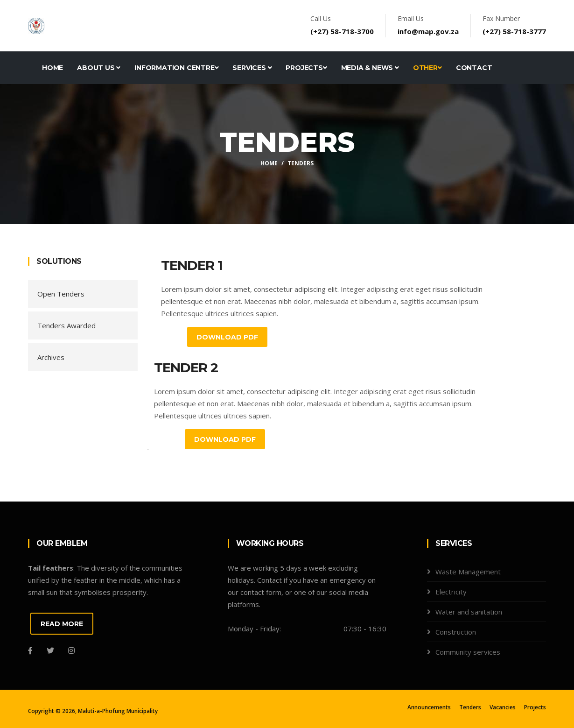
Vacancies (503, 707)
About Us (99, 68)
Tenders (470, 707)
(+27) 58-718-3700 (342, 31)
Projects (306, 68)
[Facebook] (30, 650)
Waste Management (468, 572)
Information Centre (176, 68)
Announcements (429, 707)
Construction (456, 632)
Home (52, 68)
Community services (468, 652)
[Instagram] (71, 650)
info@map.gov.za (428, 31)
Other (427, 68)
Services (252, 68)
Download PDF (227, 337)
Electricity (451, 592)
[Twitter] (50, 650)
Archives (51, 357)
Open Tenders (61, 294)
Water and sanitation (469, 612)
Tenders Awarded (66, 325)
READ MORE (62, 624)
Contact (474, 68)
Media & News (370, 68)
